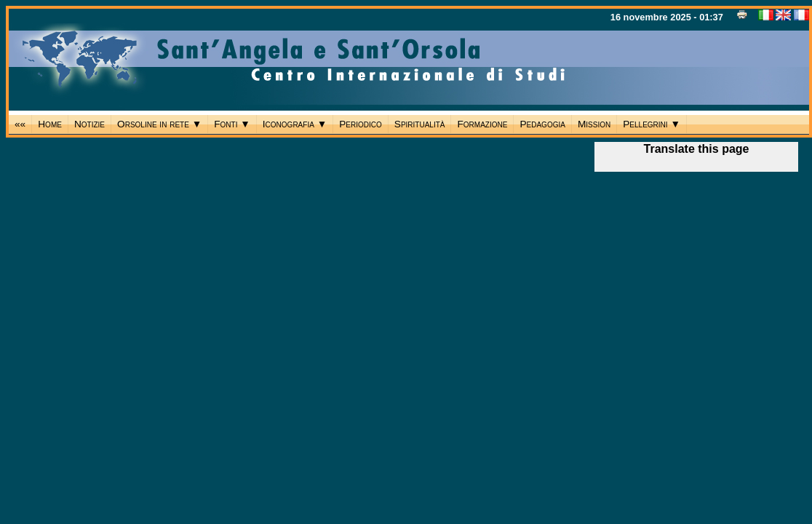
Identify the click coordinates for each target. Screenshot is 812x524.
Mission (594, 124)
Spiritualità (420, 124)
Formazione (482, 124)
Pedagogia (542, 124)
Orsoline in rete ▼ (159, 124)
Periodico (361, 124)
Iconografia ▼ (295, 124)
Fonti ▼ (232, 124)
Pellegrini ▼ (652, 124)
